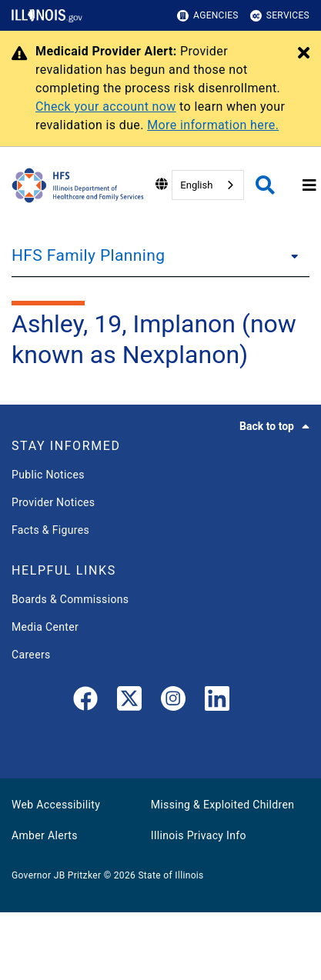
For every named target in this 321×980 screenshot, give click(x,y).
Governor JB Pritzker (56, 875)
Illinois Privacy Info (199, 835)
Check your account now (106, 107)
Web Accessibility (56, 805)
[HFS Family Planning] (290, 255)
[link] (85, 702)
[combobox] (208, 185)
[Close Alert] (304, 54)
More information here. (213, 125)
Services (280, 16)
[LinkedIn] (217, 702)
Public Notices (48, 475)
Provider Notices (53, 502)
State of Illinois (171, 875)
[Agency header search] (265, 185)
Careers (31, 655)
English (196, 185)
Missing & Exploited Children (222, 805)
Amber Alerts (45, 835)
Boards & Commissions (70, 599)
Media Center (45, 627)
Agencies (208, 16)
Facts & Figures (50, 530)
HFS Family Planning (88, 255)
